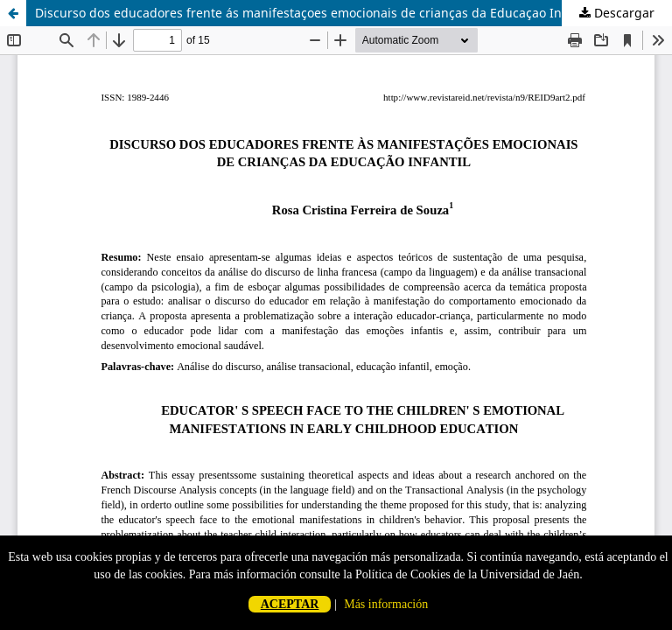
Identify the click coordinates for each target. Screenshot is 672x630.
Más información (386, 604)
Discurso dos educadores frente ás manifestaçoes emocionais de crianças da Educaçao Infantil (314, 13)
